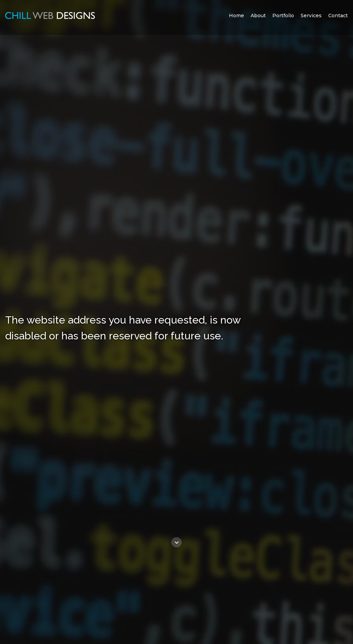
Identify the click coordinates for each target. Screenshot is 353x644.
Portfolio (283, 16)
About (258, 16)
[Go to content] (176, 542)
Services (311, 16)
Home (236, 16)
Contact (338, 16)
